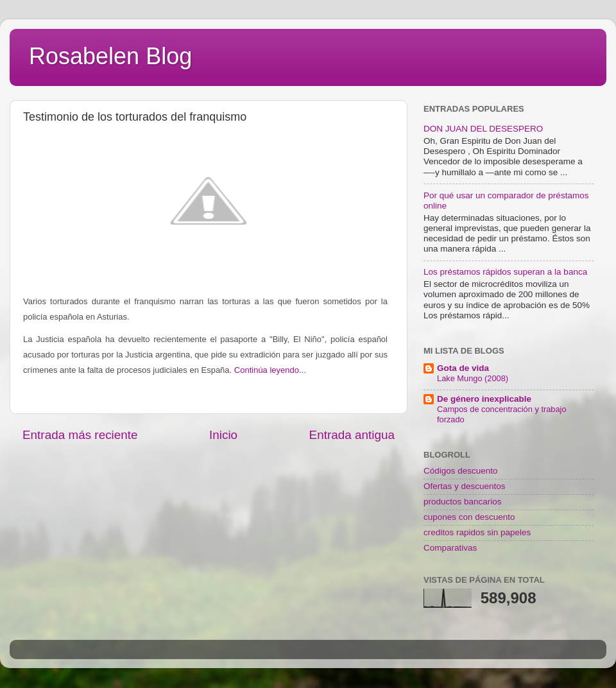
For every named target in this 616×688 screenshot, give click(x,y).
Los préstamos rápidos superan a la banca (505, 272)
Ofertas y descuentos (465, 486)
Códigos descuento (461, 471)
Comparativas (450, 548)
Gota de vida (463, 368)
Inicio (223, 435)
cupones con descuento (469, 517)
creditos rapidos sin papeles (477, 532)
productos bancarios (463, 502)
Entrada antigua (352, 435)
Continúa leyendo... (270, 370)
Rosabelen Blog (110, 56)
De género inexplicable (484, 399)
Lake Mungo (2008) (473, 378)
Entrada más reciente (80, 435)
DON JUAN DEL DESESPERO (483, 129)
